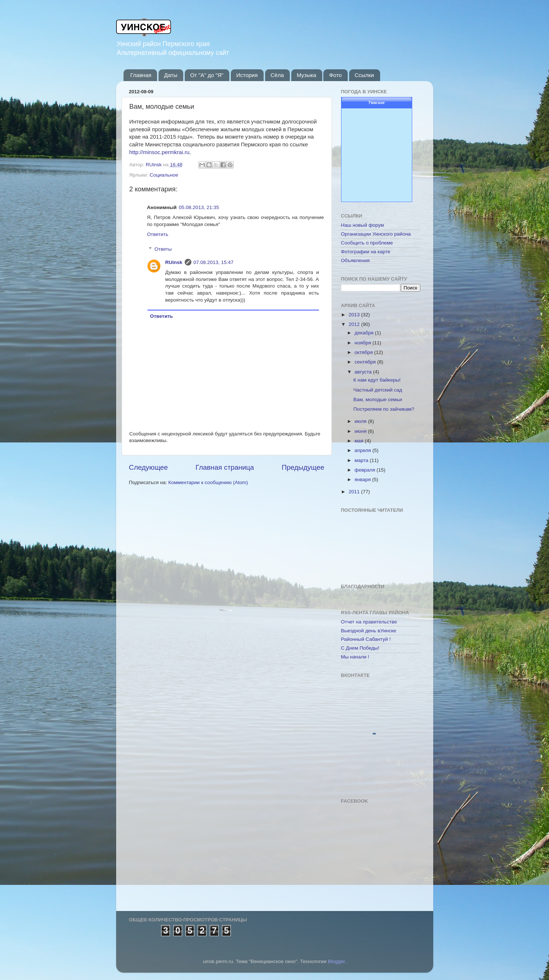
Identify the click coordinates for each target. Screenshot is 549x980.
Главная (141, 75)
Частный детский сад (378, 390)
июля (361, 421)
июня (361, 431)
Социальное (164, 175)
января (364, 479)
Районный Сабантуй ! (366, 639)
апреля (364, 450)
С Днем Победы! (360, 648)
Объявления (355, 260)
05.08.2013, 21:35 (199, 207)
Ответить (158, 234)
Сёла (277, 75)
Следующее (149, 467)
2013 (355, 315)
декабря (365, 333)
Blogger (336, 961)
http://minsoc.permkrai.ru (159, 152)
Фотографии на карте (366, 252)
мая (360, 441)
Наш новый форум (363, 225)
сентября (366, 362)
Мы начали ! (355, 657)
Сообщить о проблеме (367, 243)
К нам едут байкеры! (377, 380)
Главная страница (225, 467)
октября (364, 352)
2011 (355, 492)
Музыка (307, 75)
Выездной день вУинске (369, 631)
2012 (355, 324)
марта (362, 460)
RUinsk (174, 262)
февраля (366, 470)
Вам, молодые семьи (378, 399)
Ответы (163, 249)
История (247, 75)
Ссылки (364, 75)
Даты (171, 75)
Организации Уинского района (376, 234)
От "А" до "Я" (207, 75)
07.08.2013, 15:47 (214, 262)
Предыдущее (303, 467)
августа (364, 372)
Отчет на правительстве (369, 622)
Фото (335, 75)
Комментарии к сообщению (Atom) (208, 482)
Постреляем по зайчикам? (384, 409)
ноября (364, 343)
